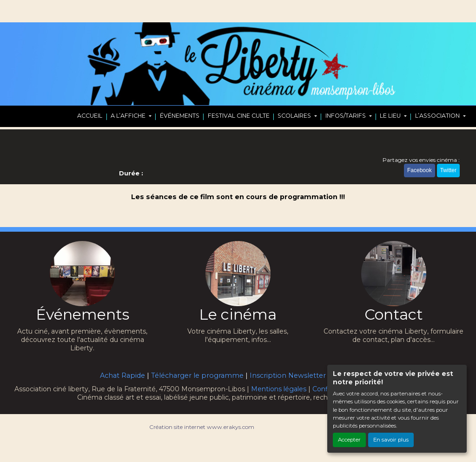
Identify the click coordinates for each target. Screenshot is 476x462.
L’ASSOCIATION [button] (438, 116)
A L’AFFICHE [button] (129, 116)
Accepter (349, 440)
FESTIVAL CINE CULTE (239, 116)
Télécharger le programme (197, 375)
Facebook (420, 170)
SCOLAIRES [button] (295, 116)
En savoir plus (391, 440)
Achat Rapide (122, 375)
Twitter (448, 170)
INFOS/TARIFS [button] (346, 116)
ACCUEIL (90, 116)
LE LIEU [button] (391, 116)
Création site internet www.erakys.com (202, 427)
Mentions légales (279, 389)
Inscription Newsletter (288, 375)
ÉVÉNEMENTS (180, 116)
